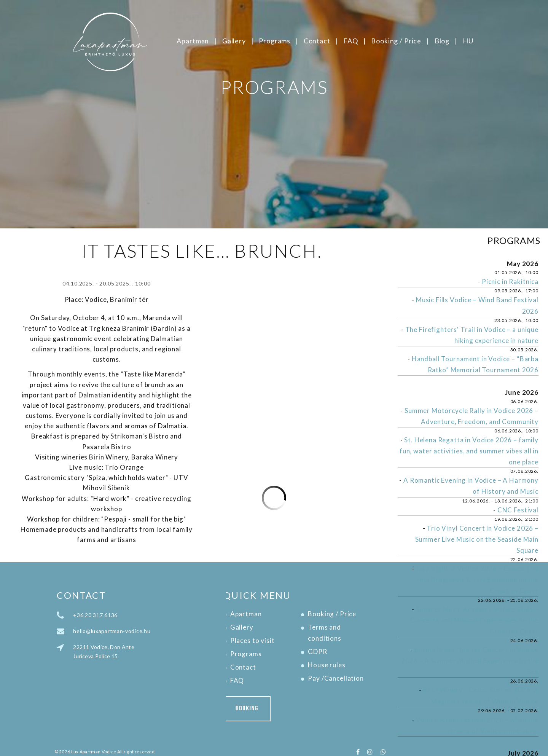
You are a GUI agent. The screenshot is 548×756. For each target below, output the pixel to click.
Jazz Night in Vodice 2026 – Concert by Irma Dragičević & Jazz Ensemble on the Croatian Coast (477, 580)
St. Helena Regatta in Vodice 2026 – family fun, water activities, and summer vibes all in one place (469, 451)
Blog (442, 41)
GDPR (276, 652)
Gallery (234, 41)
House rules (285, 665)
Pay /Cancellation (294, 678)
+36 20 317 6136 (138, 615)
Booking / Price (396, 41)
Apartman (193, 41)
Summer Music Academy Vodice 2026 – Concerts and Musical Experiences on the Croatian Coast (474, 620)
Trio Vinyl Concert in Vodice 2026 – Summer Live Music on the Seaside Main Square (477, 539)
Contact (317, 41)
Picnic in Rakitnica (510, 282)
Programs (275, 41)
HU (468, 41)
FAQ (351, 41)
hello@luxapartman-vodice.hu (154, 631)
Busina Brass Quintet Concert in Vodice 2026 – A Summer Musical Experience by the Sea (470, 661)
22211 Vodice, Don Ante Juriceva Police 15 (146, 652)
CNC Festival (518, 510)
